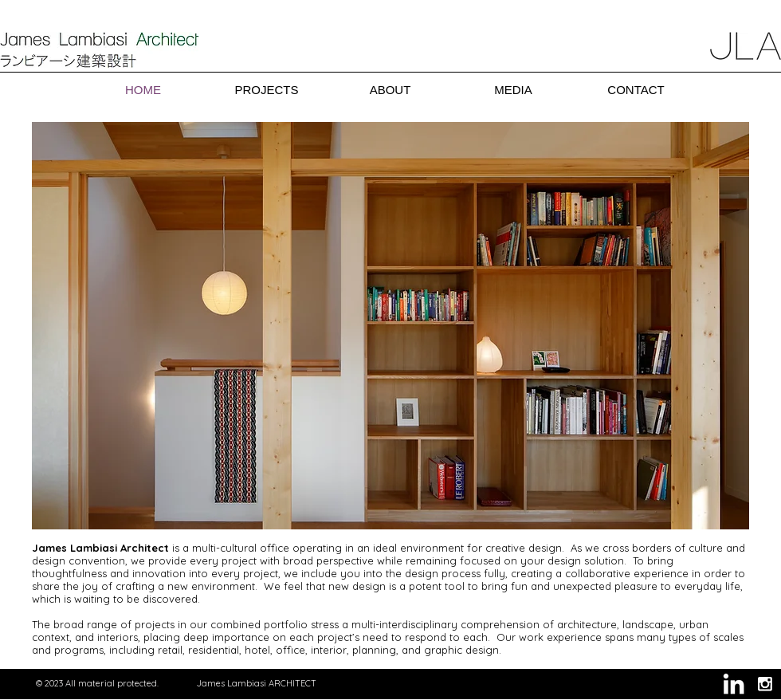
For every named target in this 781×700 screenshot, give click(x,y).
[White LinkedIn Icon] (734, 684)
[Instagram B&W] (765, 684)
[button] (390, 326)
